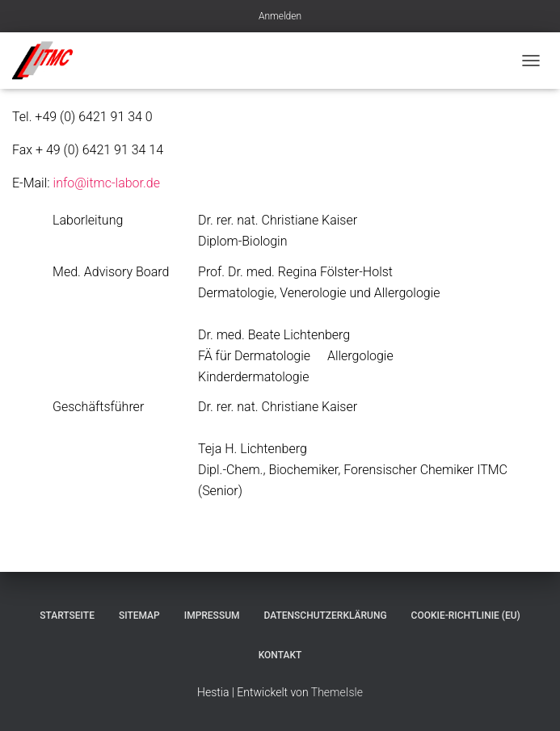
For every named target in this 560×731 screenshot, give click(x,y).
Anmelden (280, 16)
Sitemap (139, 615)
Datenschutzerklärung (326, 615)
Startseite (67, 615)
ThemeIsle (337, 692)
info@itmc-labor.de (107, 183)
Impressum (212, 615)
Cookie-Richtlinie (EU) (466, 615)
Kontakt (280, 655)
